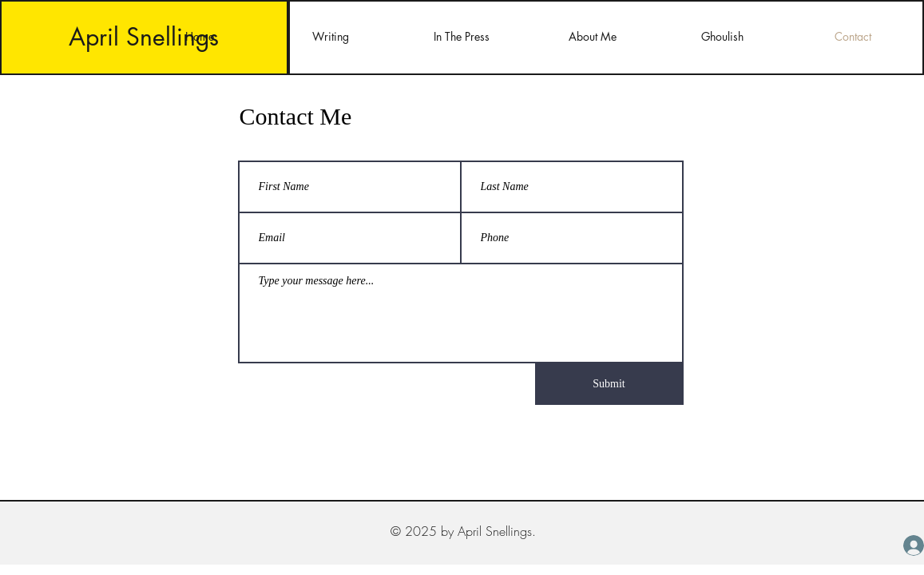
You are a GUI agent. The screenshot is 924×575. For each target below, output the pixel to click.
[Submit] (609, 384)
